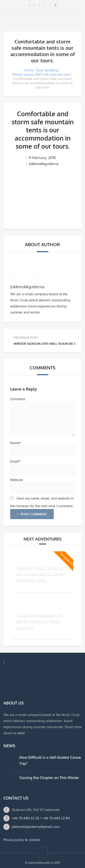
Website (17, 480)
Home (29, 70)
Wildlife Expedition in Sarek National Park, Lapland (39, 621)
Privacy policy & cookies (22, 840)
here (21, 733)
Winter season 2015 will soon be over (41, 74)
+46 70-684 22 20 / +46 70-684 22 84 (41, 818)
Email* (15, 461)
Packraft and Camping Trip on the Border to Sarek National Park (45, 574)
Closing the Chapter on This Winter (49, 778)
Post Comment (32, 514)
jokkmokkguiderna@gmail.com (36, 827)
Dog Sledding (47, 70)
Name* (16, 443)
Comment (18, 399)
